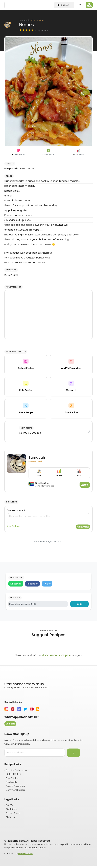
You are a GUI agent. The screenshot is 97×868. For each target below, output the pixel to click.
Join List (10, 724)
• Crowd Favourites (15, 786)
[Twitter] (47, 584)
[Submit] (74, 753)
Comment (83, 527)
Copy (79, 604)
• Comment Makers (15, 790)
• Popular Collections (16, 770)
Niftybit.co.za (25, 853)
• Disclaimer (11, 809)
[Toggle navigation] (8, 5)
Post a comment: (16, 510)
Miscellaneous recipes (56, 655)
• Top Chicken (12, 778)
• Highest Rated (13, 774)
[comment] (48, 518)
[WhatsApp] (16, 584)
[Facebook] (32, 584)
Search (63, 5)
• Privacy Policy (12, 813)
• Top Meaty (11, 782)
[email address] (35, 753)
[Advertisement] (48, 315)
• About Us (10, 817)
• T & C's (9, 805)
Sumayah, (32, 20)
